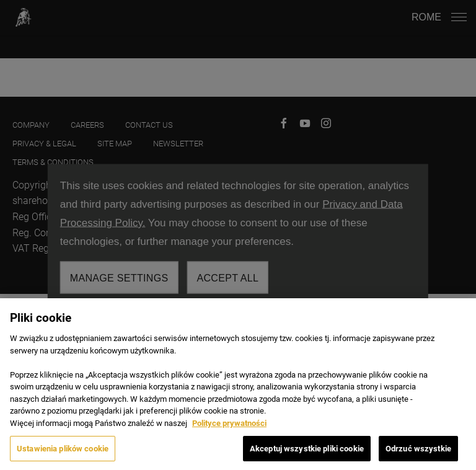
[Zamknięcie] (456, 323)
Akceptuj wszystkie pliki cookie (307, 454)
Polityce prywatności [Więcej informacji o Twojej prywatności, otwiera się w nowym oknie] (229, 428)
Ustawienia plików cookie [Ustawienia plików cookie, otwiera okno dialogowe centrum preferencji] (63, 454)
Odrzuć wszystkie (418, 454)
